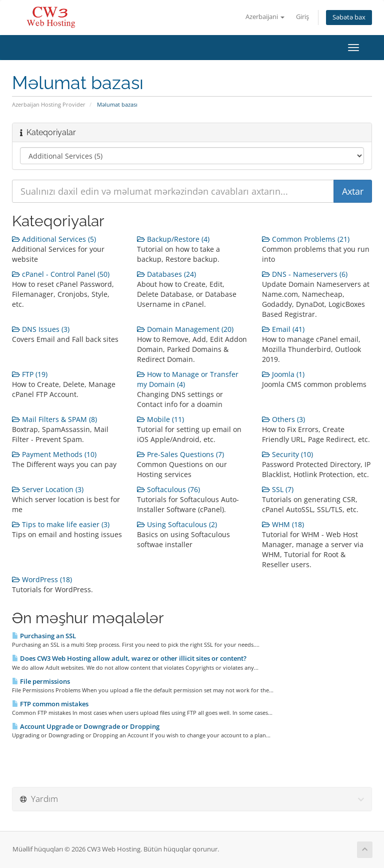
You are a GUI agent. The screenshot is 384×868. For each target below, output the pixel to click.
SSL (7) (278, 489)
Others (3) (283, 419)
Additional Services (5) (54, 239)
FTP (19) (30, 374)
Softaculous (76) (168, 489)
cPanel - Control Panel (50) (61, 274)
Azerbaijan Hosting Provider (49, 104)
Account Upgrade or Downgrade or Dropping (86, 726)
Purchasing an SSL (44, 636)
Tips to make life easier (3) (61, 524)
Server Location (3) (48, 489)
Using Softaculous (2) (177, 524)
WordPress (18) (42, 579)
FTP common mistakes (50, 704)
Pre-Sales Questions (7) (180, 454)
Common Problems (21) (306, 239)
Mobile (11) (160, 419)
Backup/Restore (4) (173, 239)
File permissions (41, 681)
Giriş (302, 17)
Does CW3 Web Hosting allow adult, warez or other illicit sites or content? (129, 658)
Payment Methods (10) (54, 454)
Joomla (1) (283, 374)
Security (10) (287, 454)
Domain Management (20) (185, 329)
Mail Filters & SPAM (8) (54, 419)
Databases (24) (166, 274)
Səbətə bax (349, 17)
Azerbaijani (265, 17)
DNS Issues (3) (41, 329)
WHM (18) (283, 524)
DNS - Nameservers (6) (305, 274)
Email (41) (283, 329)
